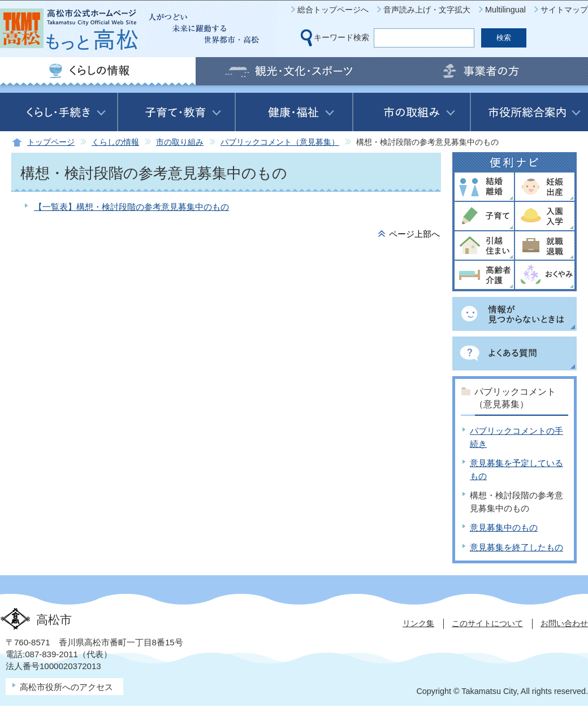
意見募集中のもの (504, 527)
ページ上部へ (414, 234)
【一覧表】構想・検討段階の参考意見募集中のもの (131, 207)
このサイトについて (487, 623)
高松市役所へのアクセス (66, 687)
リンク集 (418, 623)
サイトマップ (564, 10)
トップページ (51, 142)
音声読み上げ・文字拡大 (427, 10)
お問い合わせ (564, 623)
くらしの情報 (115, 142)
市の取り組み (180, 142)
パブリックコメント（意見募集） (280, 142)
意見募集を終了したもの (516, 547)
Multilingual (505, 10)
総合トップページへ (333, 10)
